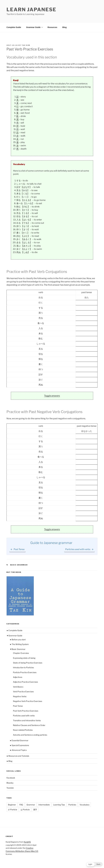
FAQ (21, 805)
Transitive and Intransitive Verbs (27, 720)
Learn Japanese (31, 10)
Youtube (10, 788)
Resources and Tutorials (19, 756)
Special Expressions (20, 745)
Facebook (11, 778)
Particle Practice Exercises (25, 672)
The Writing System (20, 644)
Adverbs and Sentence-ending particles (30, 735)
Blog (65, 27)
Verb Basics (18, 687)
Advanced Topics (19, 750)
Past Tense (18, 706)
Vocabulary (84, 805)
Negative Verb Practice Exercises (28, 701)
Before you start (19, 639)
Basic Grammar (19, 565)
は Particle (25, 810)
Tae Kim (26, 45)
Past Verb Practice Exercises (26, 711)
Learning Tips (59, 805)
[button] (94, 864)
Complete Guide (14, 27)
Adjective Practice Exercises (25, 682)
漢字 (35, 810)
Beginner (12, 805)
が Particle (13, 810)
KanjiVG (27, 842)
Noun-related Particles (23, 730)
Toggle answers (52, 396)
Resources (52, 27)
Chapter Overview (21, 653)
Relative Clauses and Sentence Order (29, 725)
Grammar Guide (35, 27)
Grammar (31, 805)
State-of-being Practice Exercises (28, 663)
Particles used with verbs (24, 716)
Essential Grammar (20, 740)
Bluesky (10, 783)
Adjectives (18, 677)
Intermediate (44, 805)
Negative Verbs (20, 696)
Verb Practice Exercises (23, 692)
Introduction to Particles (23, 667)
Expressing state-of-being (24, 658)
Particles (72, 805)
